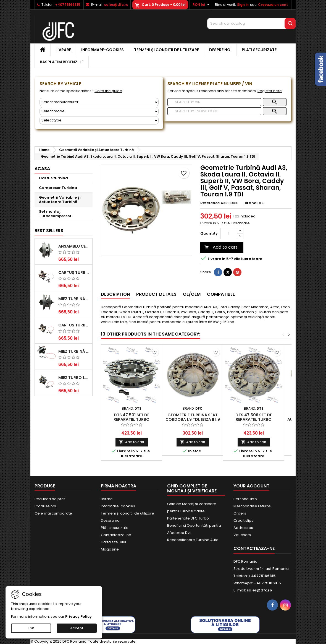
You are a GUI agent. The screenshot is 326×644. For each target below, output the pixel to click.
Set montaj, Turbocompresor (55, 214)
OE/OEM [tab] (192, 294)
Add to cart (221, 247)
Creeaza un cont (273, 5)
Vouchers (242, 535)
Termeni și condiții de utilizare (166, 50)
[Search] (251, 24)
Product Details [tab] (156, 294)
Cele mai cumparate (53, 513)
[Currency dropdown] (202, 5)
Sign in (243, 5)
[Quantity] (229, 233)
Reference (210, 203)
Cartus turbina (53, 178)
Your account (251, 486)
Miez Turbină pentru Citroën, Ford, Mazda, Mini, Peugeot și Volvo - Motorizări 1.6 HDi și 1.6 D (74, 351)
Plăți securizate (259, 50)
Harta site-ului (113, 542)
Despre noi (220, 50)
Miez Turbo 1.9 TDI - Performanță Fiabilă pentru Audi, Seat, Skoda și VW (74, 378)
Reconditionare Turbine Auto (193, 540)
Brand (251, 203)
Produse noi (45, 506)
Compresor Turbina (58, 188)
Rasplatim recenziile (62, 62)
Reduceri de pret (50, 499)
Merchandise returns (252, 506)
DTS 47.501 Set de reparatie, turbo (132, 417)
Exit (31, 628)
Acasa (42, 169)
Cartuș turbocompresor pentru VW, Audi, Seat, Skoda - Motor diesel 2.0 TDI (74, 325)
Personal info (245, 499)
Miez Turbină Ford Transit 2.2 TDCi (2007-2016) (74, 299)
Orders (240, 513)
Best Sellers (49, 231)
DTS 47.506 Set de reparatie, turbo (254, 417)
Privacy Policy (78, 616)
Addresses (243, 528)
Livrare (63, 50)
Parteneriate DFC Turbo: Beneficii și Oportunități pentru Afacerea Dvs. (194, 525)
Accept (77, 628)
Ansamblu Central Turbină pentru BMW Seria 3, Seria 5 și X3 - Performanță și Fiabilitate (74, 246)
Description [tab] (115, 294)
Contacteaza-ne (116, 535)
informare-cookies (102, 50)
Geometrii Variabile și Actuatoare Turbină (60, 200)
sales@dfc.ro (116, 5)
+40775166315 (68, 5)
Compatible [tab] (221, 294)
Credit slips (243, 520)
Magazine (110, 549)
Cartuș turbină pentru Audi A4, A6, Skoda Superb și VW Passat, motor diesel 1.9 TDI (74, 272)
